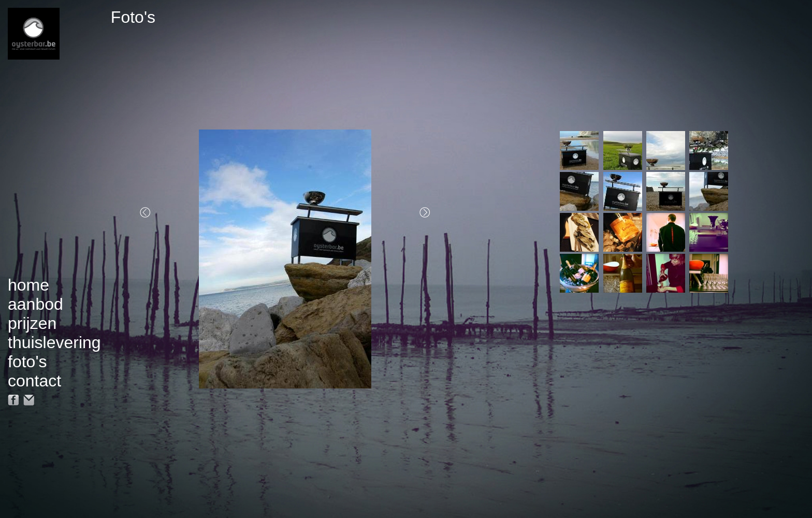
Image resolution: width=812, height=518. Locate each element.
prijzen (32, 323)
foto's (27, 362)
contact (34, 381)
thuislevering (54, 342)
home (28, 285)
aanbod (35, 304)
